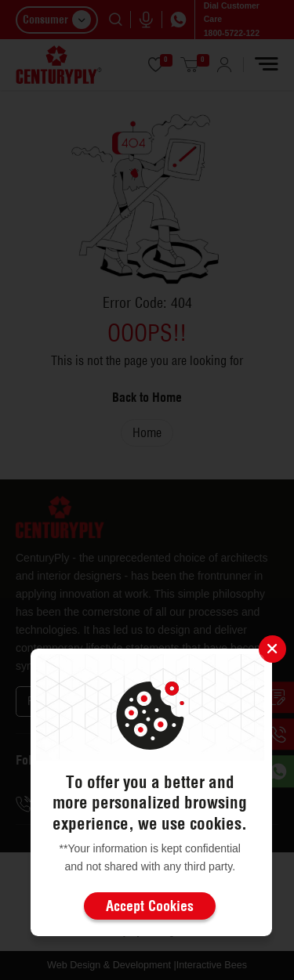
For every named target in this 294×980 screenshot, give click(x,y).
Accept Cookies (150, 906)
